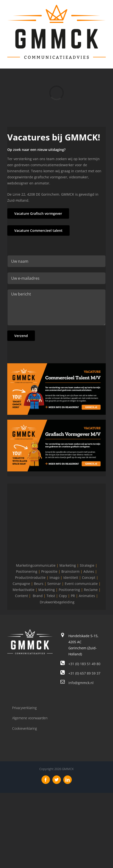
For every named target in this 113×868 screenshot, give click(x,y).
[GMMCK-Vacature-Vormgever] (56, 421)
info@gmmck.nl (81, 683)
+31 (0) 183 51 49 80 (84, 664)
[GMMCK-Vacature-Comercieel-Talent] (56, 365)
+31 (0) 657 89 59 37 (84, 673)
